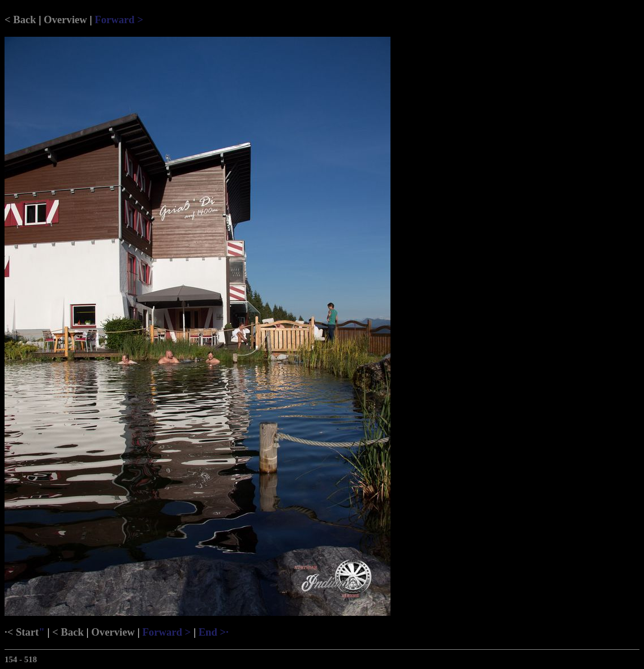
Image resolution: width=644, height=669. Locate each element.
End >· (214, 632)
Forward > (119, 20)
